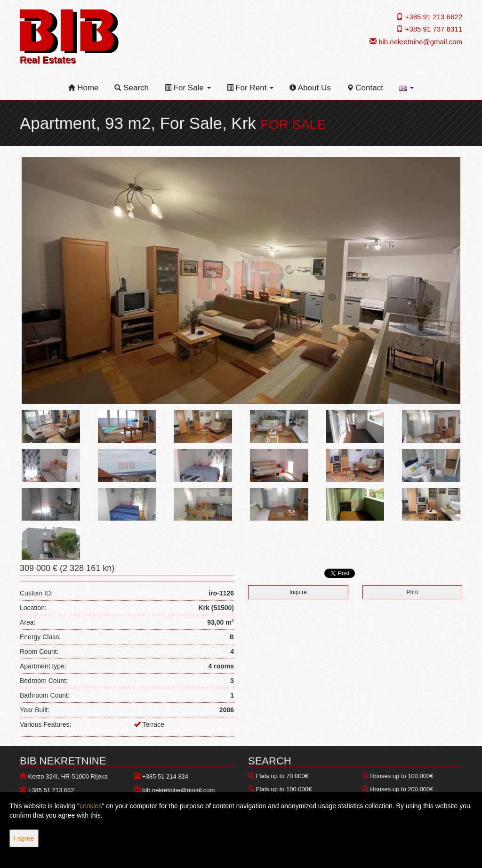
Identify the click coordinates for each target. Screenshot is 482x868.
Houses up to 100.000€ (402, 776)
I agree (24, 838)
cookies (91, 806)
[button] (406, 88)
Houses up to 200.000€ (402, 789)
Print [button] (412, 592)
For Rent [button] (250, 88)
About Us (310, 88)
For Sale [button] (188, 88)
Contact (365, 88)
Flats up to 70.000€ (282, 776)
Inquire (298, 592)
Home (83, 88)
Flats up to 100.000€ (284, 789)
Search (132, 88)
